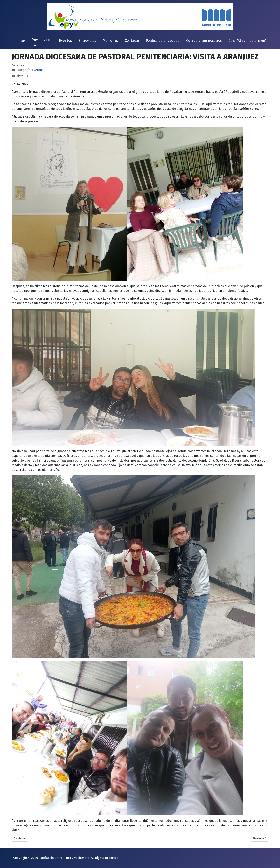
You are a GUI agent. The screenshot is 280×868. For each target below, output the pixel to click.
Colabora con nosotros (204, 41)
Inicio (21, 41)
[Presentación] (34, 46)
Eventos (65, 41)
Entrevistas (87, 41)
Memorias (110, 41)
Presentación (42, 40)
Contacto (132, 41)
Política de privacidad (163, 41)
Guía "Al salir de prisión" (248, 41)
